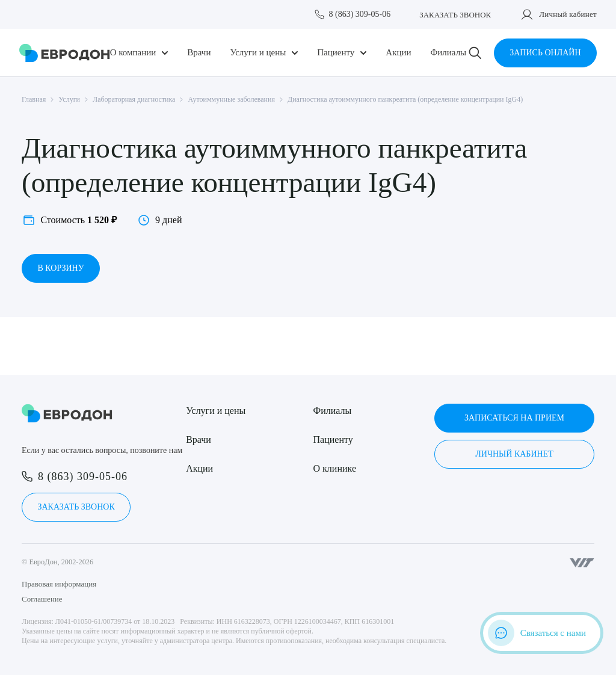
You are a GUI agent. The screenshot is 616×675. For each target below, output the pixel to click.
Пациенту (336, 53)
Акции (398, 53)
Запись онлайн (545, 53)
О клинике (335, 468)
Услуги (69, 99)
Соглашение (42, 599)
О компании (133, 53)
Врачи (199, 53)
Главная (34, 99)
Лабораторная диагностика (134, 99)
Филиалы (448, 53)
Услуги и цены (258, 53)
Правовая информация (59, 584)
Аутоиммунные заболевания (231, 99)
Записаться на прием (514, 418)
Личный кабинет (568, 14)
